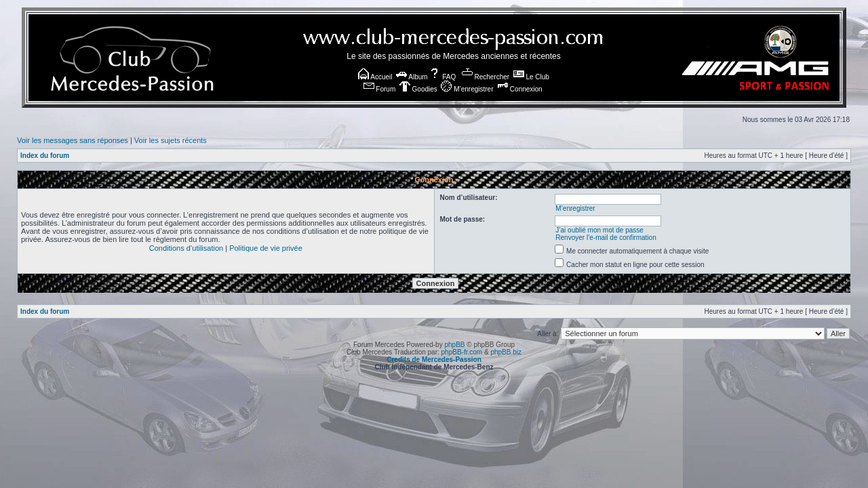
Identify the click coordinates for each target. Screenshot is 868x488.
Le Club (531, 77)
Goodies (418, 89)
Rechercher (486, 77)
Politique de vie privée (266, 248)
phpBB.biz (506, 352)
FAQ (442, 77)
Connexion (520, 89)
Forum (380, 89)
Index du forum (45, 156)
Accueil (375, 77)
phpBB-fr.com (462, 352)
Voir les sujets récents (171, 140)
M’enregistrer (467, 89)
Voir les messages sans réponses (73, 140)
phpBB (454, 345)
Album (412, 77)
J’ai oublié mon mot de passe (599, 230)
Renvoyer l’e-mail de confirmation (606, 238)
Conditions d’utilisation (186, 248)
